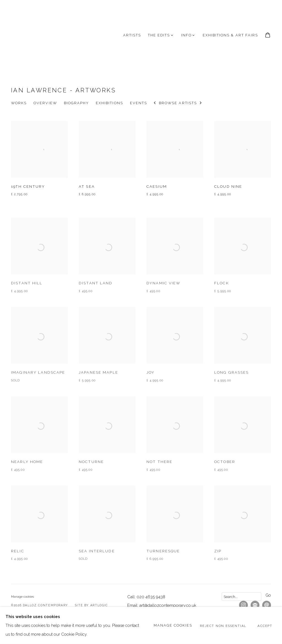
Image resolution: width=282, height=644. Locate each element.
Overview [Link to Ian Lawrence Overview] (45, 103)
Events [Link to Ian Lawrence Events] (139, 103)
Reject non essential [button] (223, 626)
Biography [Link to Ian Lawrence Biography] (76, 103)
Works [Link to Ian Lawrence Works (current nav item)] (19, 103)
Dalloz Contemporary (39, 35)
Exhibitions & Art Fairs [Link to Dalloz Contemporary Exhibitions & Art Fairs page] (230, 35)
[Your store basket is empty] (268, 36)
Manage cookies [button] (22, 597)
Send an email (267, 605)
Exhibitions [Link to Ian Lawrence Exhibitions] (109, 103)
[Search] (242, 597)
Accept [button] (265, 626)
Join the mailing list (255, 605)
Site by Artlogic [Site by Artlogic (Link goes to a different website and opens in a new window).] (91, 605)
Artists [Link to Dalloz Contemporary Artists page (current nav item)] (132, 35)
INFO (186, 35)
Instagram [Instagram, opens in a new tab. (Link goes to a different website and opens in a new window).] (243, 605)
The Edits (159, 35)
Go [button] (268, 595)
